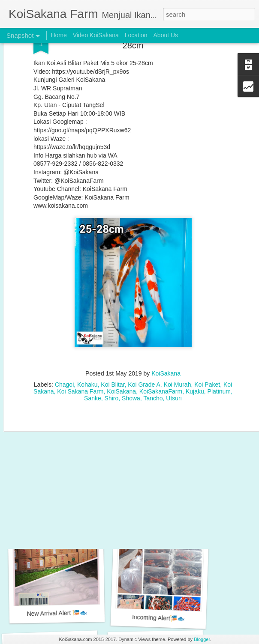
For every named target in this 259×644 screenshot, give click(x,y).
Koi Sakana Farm (80, 351)
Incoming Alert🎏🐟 (158, 618)
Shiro (112, 358)
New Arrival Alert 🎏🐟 (57, 613)
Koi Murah (178, 344)
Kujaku (195, 351)
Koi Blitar (113, 344)
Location (136, 35)
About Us (166, 35)
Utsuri (174, 358)
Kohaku (87, 344)
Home (59, 35)
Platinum (219, 351)
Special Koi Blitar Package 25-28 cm (168, 498)
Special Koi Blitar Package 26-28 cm (67, 501)
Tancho (153, 358)
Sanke (93, 358)
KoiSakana (166, 333)
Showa (131, 358)
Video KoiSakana (96, 35)
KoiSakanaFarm (161, 351)
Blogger (202, 639)
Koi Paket (207, 344)
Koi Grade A (144, 344)
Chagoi (64, 344)
